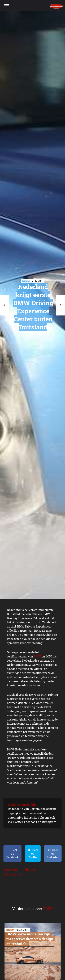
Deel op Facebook (12, 854)
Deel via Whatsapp (12, 872)
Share (30, 869)
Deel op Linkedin (53, 854)
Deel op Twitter (33, 854)
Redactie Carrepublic (22, 805)
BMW (37, 656)
